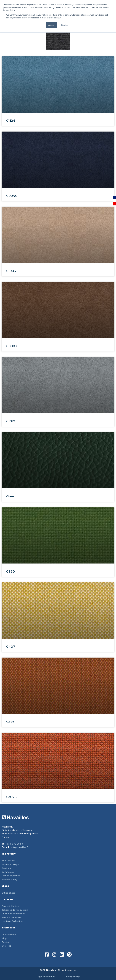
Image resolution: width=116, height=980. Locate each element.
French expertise (11, 876)
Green (11, 496)
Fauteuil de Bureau (12, 917)
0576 (10, 722)
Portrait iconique (11, 864)
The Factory (8, 861)
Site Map (6, 946)
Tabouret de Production (15, 910)
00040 (12, 196)
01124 (11, 121)
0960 (11, 571)
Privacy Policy (72, 977)
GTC (60, 977)
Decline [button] (64, 25)
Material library (9, 879)
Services (6, 868)
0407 (11, 647)
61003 (11, 271)
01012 (11, 421)
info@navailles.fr (20, 847)
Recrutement (9, 935)
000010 (12, 346)
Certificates (8, 872)
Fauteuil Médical (11, 906)
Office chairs (8, 893)
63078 (11, 797)
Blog (4, 938)
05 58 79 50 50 (15, 844)
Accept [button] (51, 25)
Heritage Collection (12, 921)
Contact (6, 942)
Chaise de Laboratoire (13, 914)
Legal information (46, 977)
